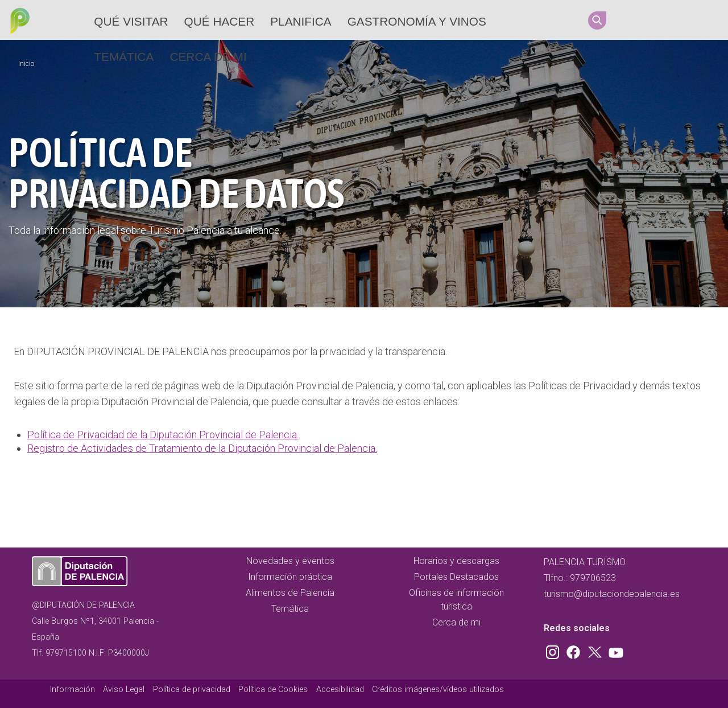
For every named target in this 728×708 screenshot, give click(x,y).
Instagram (633, 20)
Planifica (301, 21)
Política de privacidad (192, 690)
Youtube (698, 20)
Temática (124, 57)
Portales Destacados (456, 577)
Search (597, 20)
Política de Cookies (273, 690)
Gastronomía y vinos (417, 21)
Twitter (676, 20)
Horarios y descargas (456, 561)
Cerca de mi (208, 57)
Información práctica (290, 577)
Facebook (655, 20)
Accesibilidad (340, 690)
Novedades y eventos (290, 561)
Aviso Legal (124, 690)
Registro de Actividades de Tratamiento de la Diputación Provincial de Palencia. (202, 448)
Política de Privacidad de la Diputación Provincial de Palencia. (163, 435)
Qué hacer (220, 21)
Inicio (26, 64)
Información (73, 690)
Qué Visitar (131, 21)
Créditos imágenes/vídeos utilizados (438, 690)
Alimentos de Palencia (290, 593)
